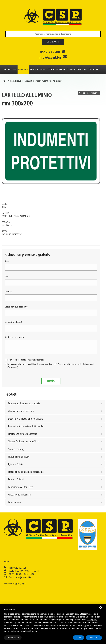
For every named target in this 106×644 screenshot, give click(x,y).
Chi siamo (12, 69)
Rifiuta (78, 638)
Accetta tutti (94, 638)
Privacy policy (16, 585)
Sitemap (7, 585)
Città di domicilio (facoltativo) (17, 307)
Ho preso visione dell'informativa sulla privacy (26, 362)
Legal (24, 585)
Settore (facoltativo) (13, 322)
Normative (61, 69)
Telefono (8, 291)
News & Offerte (47, 69)
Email (7, 276)
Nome (7, 261)
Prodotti (22, 69)
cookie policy (92, 620)
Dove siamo (82, 69)
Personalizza (13, 638)
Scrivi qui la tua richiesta (14, 337)
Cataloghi (71, 69)
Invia (51, 383)
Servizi (33, 69)
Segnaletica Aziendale (52, 81)
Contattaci (93, 69)
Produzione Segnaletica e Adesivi (28, 81)
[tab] (55, 405)
